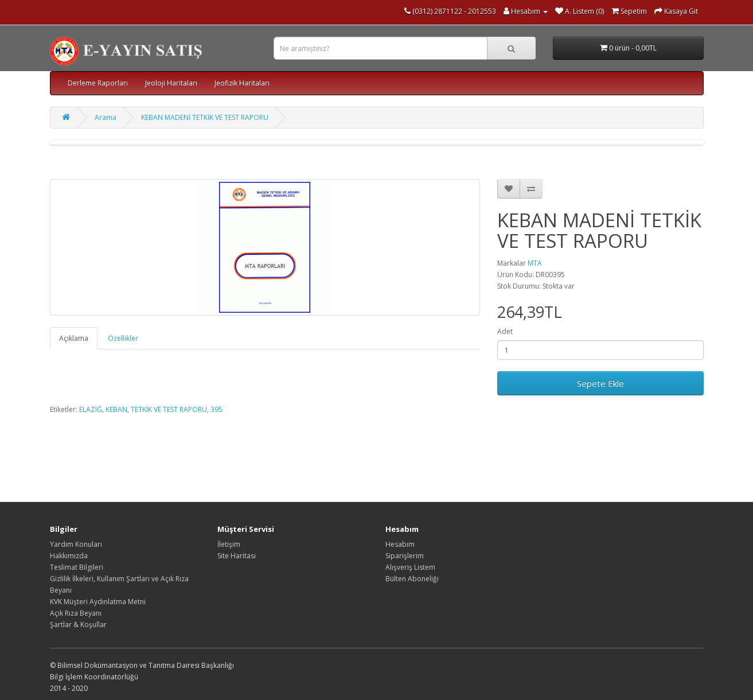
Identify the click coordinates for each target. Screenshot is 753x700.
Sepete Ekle (600, 383)
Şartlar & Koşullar (78, 625)
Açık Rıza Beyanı (76, 613)
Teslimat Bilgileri (77, 567)
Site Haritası (237, 556)
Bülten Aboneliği (412, 579)
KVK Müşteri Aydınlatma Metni (98, 602)
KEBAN (116, 409)
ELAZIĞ (91, 409)
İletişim (229, 544)
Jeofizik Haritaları (242, 83)
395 (216, 409)
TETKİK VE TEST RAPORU (169, 409)
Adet (505, 331)
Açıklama (74, 338)
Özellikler (123, 338)
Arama (106, 117)
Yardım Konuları (76, 544)
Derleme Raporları (98, 83)
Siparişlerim (405, 556)
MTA (535, 263)
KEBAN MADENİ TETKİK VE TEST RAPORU (205, 117)
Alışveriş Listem (410, 567)
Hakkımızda (69, 556)
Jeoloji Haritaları (171, 83)
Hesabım (400, 544)
